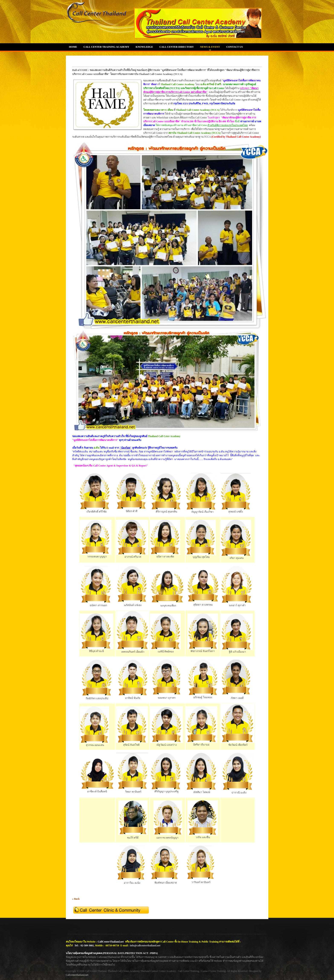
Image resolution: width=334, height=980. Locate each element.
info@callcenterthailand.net (145, 945)
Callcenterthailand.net (77, 975)
